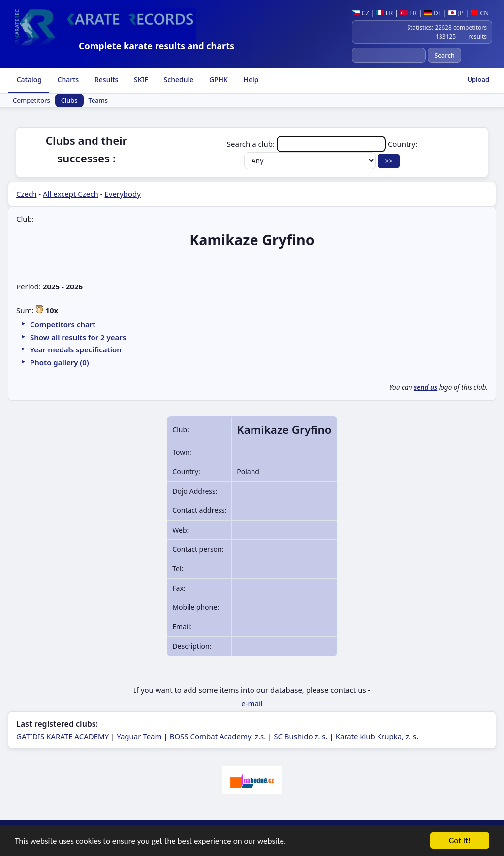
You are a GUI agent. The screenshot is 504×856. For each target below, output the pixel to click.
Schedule (178, 79)
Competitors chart (63, 324)
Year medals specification (76, 349)
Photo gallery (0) (60, 362)
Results (105, 79)
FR (384, 13)
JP (456, 13)
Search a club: (307, 144)
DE (433, 13)
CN (480, 13)
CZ (361, 13)
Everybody (122, 194)
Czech (26, 194)
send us (425, 387)
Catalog (28, 79)
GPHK (218, 79)
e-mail (252, 703)
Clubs (69, 100)
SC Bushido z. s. (300, 736)
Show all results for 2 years (78, 337)
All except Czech (71, 194)
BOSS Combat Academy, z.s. (218, 736)
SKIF (140, 79)
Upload (478, 79)
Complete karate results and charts (157, 46)
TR (408, 13)
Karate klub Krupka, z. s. (377, 736)
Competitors (31, 100)
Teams (98, 100)
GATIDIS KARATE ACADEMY (63, 736)
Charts (67, 79)
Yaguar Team (139, 736)
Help (250, 79)
